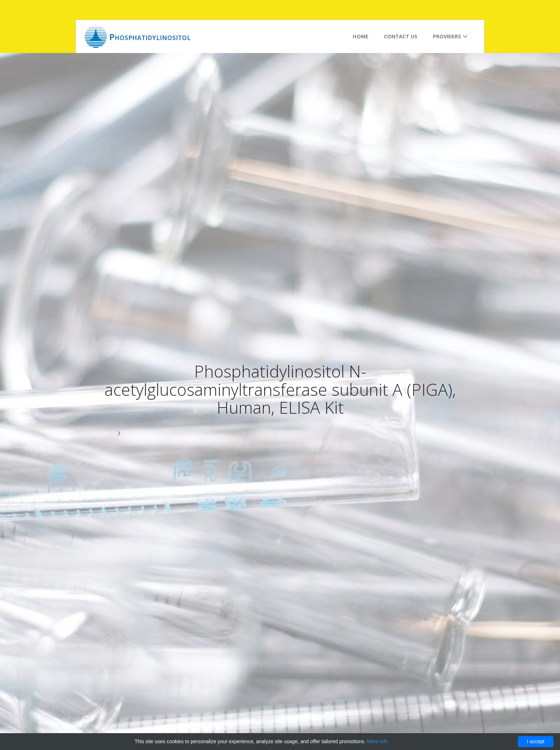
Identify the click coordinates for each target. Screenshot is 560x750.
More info (377, 741)
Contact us (401, 36)
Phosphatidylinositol (150, 37)
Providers (450, 36)
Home (361, 36)
